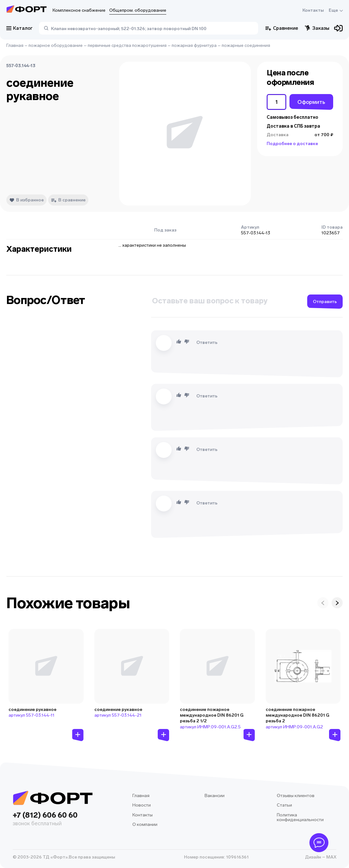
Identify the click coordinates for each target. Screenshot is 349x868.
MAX (331, 857)
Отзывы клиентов (296, 796)
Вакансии (215, 796)
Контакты (313, 10)
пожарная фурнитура (194, 45)
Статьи (284, 805)
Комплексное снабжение (79, 10)
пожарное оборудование (56, 45)
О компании (145, 824)
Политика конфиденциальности (300, 817)
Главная (15, 45)
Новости (142, 805)
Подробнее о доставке (292, 144)
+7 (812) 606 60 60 (53, 819)
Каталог (19, 28)
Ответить (207, 342)
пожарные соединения (246, 45)
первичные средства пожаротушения (127, 45)
